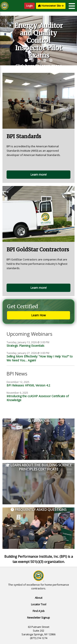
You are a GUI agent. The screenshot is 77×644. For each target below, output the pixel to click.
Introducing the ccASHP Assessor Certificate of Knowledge (38, 398)
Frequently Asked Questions (39, 510)
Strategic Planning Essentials (25, 346)
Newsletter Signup (38, 618)
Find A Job (39, 611)
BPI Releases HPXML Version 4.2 (28, 385)
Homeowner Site (51, 6)
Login (29, 6)
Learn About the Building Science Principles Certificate (39, 467)
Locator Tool (39, 604)
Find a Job (39, 421)
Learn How (38, 315)
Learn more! (38, 174)
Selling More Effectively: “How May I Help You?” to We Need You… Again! (40, 358)
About (39, 598)
